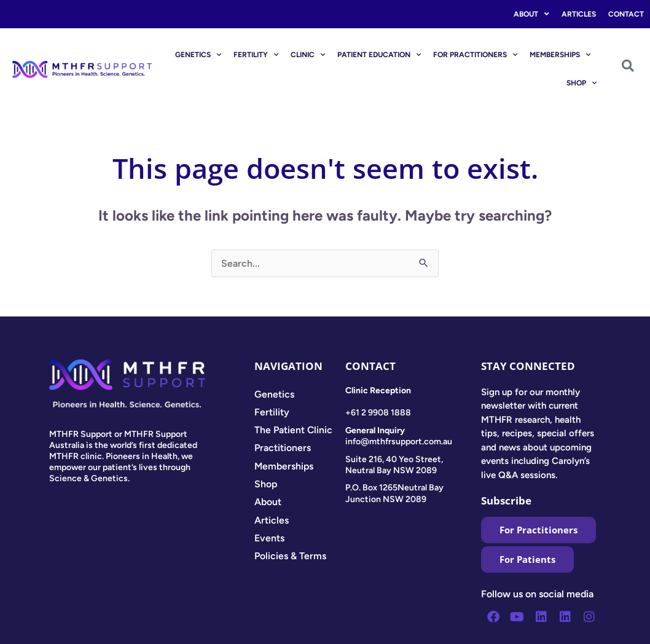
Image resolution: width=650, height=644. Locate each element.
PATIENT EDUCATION (379, 55)
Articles (579, 14)
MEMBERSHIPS (560, 55)
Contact (626, 14)
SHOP (581, 83)
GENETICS (198, 55)
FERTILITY (256, 55)
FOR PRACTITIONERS (475, 55)
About (531, 14)
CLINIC (308, 55)
